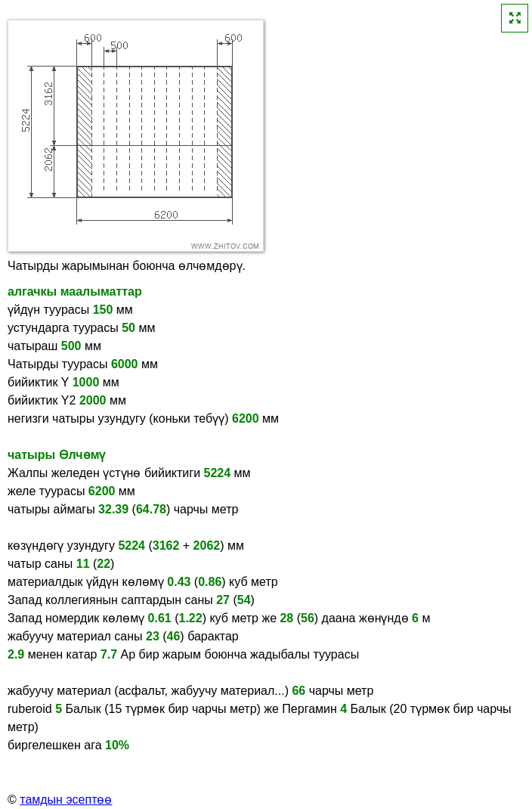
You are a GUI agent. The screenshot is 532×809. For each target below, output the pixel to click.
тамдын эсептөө (66, 800)
